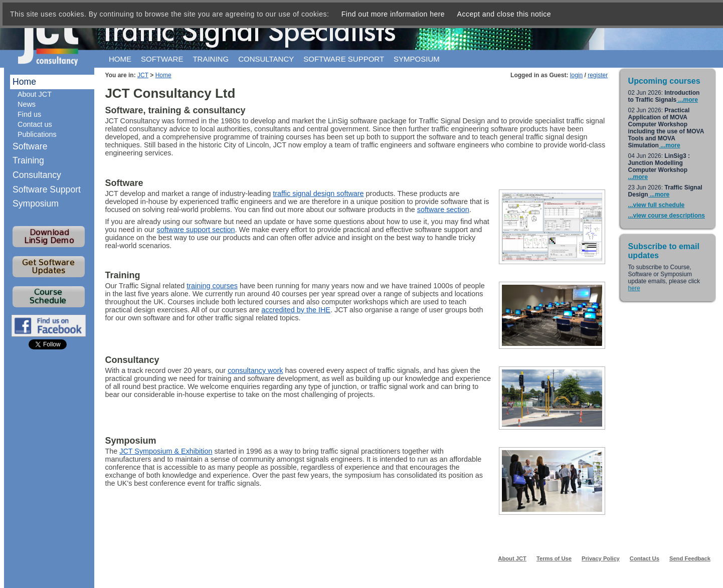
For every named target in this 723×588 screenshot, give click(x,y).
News (27, 104)
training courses (212, 286)
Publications (37, 134)
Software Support (47, 189)
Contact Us (645, 558)
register (598, 75)
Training (211, 59)
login (576, 75)
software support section (196, 230)
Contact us (35, 124)
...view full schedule (657, 205)
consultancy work (255, 370)
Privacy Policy (601, 558)
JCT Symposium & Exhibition (166, 451)
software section (443, 210)
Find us (29, 114)
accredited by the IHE (296, 310)
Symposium (417, 59)
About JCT (35, 94)
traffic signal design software (318, 193)
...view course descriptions (667, 216)
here (634, 288)
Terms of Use (554, 558)
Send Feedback (690, 558)
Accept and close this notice (504, 14)
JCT (143, 75)
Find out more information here (393, 14)
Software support (344, 59)
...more (687, 100)
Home (120, 59)
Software (162, 59)
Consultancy (266, 59)
